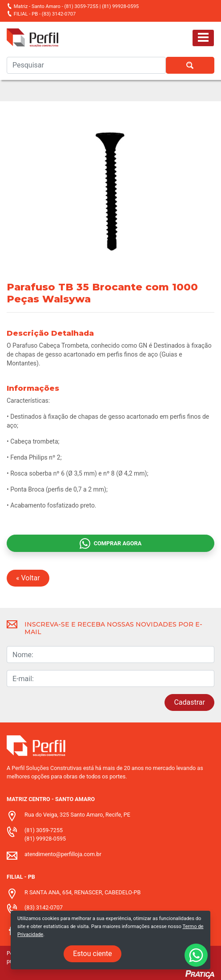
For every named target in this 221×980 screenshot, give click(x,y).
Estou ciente (92, 954)
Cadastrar (189, 702)
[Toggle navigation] (203, 38)
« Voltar (28, 578)
